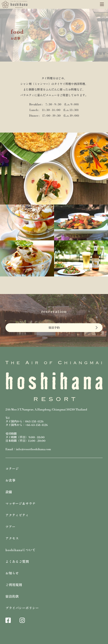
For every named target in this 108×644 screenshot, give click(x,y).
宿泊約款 (12, 597)
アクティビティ (17, 515)
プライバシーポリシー (22, 608)
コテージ (12, 469)
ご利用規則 (14, 585)
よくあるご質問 (17, 562)
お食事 (10, 481)
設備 (9, 492)
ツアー (10, 527)
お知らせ (12, 573)
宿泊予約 (54, 328)
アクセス (12, 539)
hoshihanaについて (21, 550)
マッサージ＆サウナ (21, 504)
